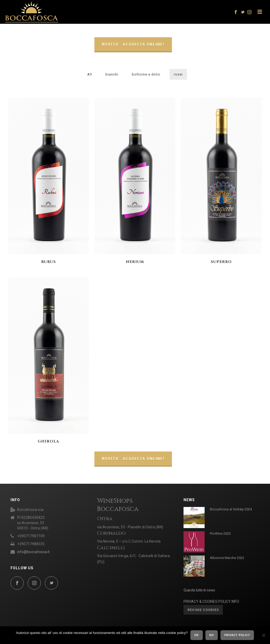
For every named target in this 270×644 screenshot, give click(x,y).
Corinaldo (111, 533)
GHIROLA (48, 441)
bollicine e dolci (146, 74)
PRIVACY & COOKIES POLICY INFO (211, 601)
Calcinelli (111, 548)
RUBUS (49, 262)
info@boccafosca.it (33, 552)
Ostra (105, 519)
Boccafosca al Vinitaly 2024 (231, 509)
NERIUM (135, 262)
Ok (197, 635)
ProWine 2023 (220, 533)
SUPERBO (221, 262)
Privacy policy (237, 635)
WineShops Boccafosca (118, 505)
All (90, 74)
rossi (178, 74)
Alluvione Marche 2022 (227, 558)
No (212, 635)
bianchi (112, 74)
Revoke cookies (203, 610)
